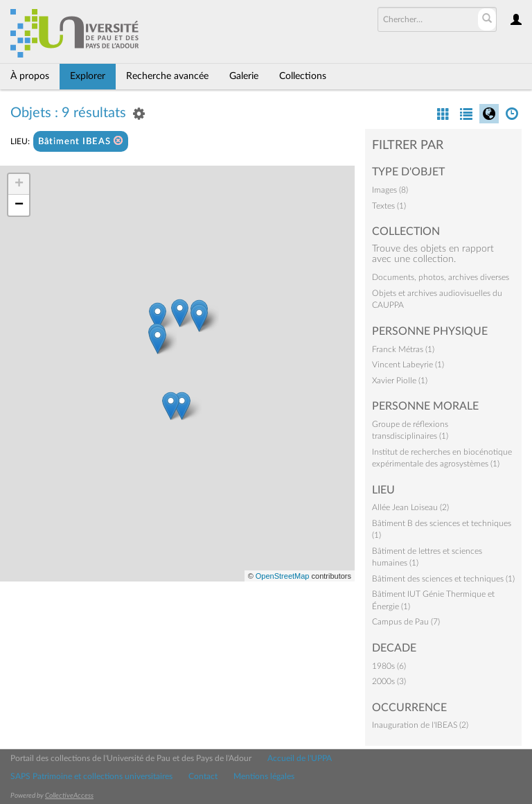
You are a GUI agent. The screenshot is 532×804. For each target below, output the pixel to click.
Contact (203, 776)
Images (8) (390, 190)
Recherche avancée (167, 76)
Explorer (88, 76)
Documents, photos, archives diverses (441, 277)
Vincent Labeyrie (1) (408, 365)
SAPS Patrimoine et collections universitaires (91, 776)
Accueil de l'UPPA (300, 758)
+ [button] (19, 184)
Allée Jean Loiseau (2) (410, 507)
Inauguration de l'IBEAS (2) (420, 725)
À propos (30, 76)
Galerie (244, 76)
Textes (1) (389, 206)
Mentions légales (264, 776)
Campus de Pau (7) (406, 622)
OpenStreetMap (283, 576)
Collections (303, 76)
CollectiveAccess (69, 796)
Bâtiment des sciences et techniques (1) (443, 579)
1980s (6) (389, 666)
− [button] (19, 205)
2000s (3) (389, 681)
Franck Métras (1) (403, 349)
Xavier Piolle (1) (400, 381)
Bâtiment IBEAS (81, 141)
